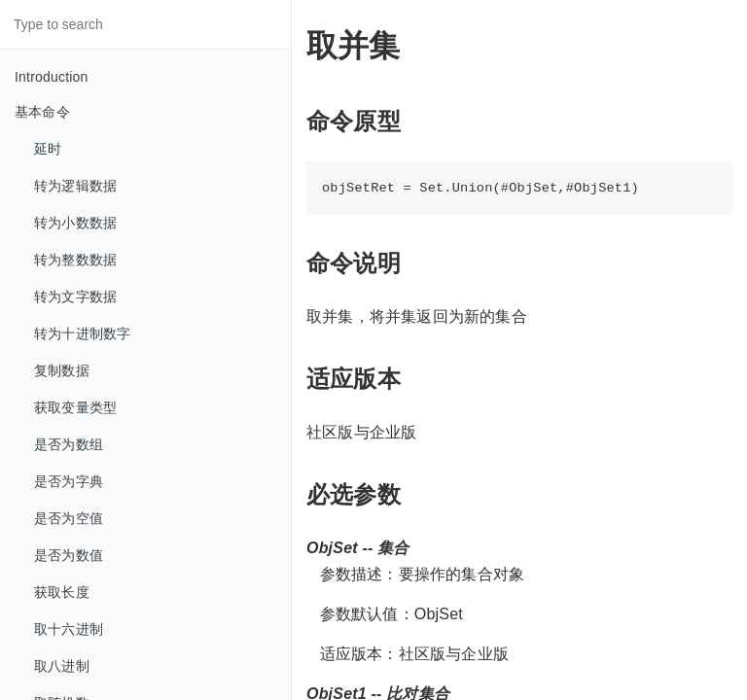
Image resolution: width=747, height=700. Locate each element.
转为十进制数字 (82, 333)
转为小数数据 (75, 223)
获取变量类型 (75, 407)
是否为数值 (69, 555)
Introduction (52, 77)
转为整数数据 (75, 260)
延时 (48, 149)
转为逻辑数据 (75, 186)
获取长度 (62, 592)
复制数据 (62, 370)
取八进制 (62, 666)
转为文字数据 (75, 297)
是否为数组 (69, 444)
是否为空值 (69, 518)
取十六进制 (69, 629)
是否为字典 (69, 481)
